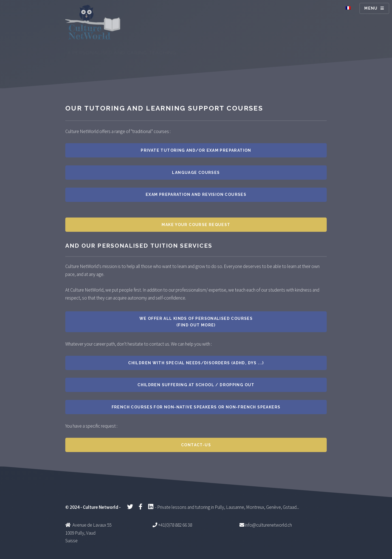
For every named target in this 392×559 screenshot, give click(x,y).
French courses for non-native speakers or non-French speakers (196, 407)
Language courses (196, 173)
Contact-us (196, 445)
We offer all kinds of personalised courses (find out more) (196, 322)
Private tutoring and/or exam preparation (196, 150)
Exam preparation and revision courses (196, 194)
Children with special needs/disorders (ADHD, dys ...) (196, 363)
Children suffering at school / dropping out (196, 385)
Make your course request (196, 225)
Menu (371, 8)
